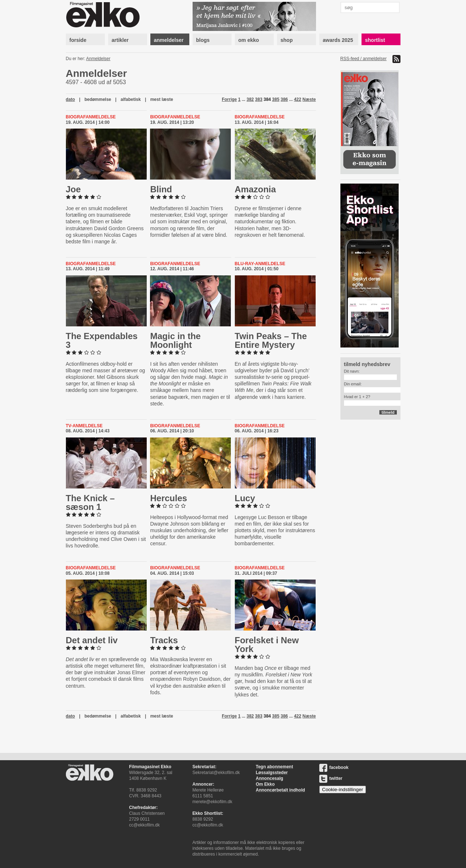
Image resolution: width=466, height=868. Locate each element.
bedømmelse (98, 99)
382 (250, 99)
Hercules (168, 498)
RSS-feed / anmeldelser (364, 59)
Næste (309, 99)
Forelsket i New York (267, 645)
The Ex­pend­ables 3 (102, 340)
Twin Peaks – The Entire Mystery (271, 340)
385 (276, 99)
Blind (161, 189)
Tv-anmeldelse (84, 426)
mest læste (162, 99)
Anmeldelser (98, 59)
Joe (73, 189)
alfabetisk (131, 99)
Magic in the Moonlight (175, 340)
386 (284, 99)
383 (259, 99)
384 (267, 99)
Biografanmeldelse (91, 117)
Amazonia (255, 189)
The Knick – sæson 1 (90, 502)
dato (70, 99)
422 (297, 99)
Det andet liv (92, 640)
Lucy (245, 498)
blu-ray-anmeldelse (260, 264)
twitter (331, 778)
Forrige (229, 99)
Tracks (164, 640)
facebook (334, 767)
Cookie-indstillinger (343, 790)
